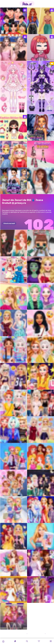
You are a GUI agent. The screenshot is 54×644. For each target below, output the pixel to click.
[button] (15, 641)
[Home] (3, 641)
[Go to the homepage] (27, 3)
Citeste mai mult (9, 224)
